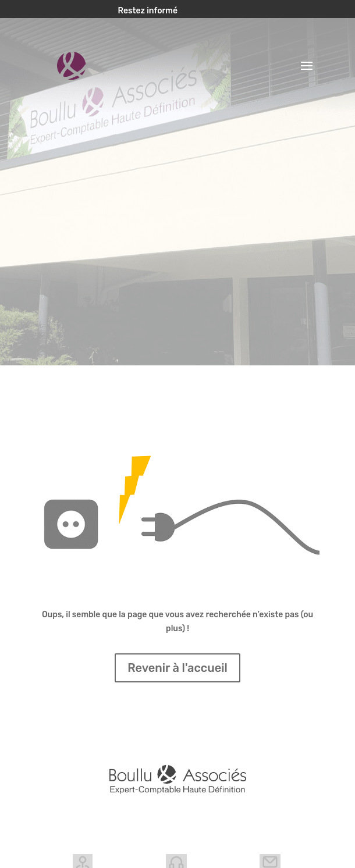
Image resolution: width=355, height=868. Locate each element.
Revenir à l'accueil (177, 668)
